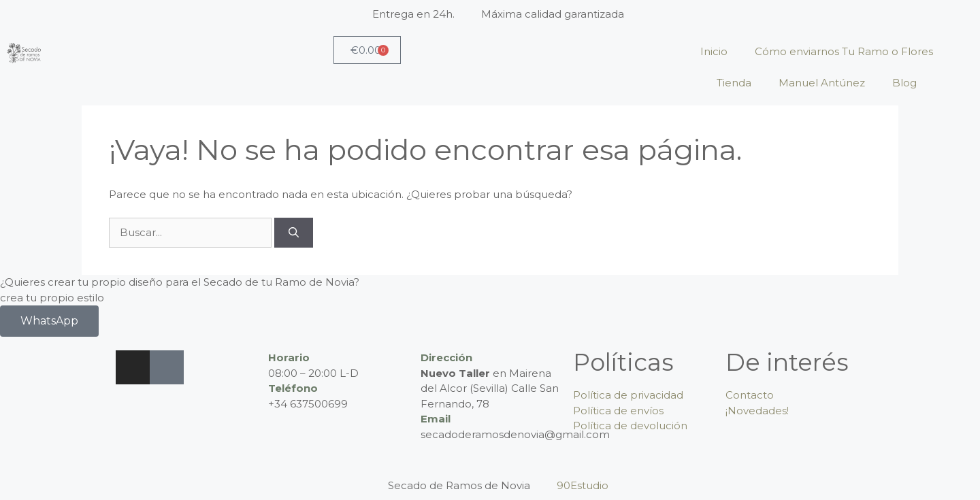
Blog (904, 83)
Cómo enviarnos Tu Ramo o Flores (844, 51)
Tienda (734, 83)
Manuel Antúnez (822, 83)
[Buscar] (294, 233)
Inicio (714, 51)
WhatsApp (49, 321)
